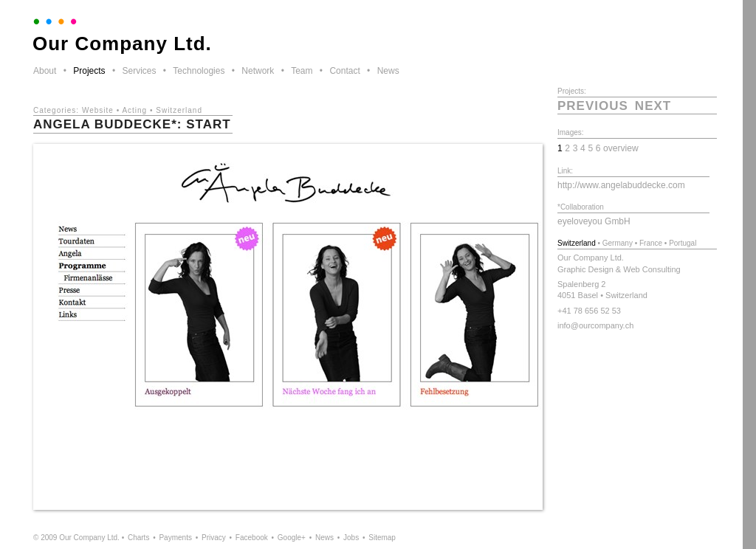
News (388, 71)
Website (98, 110)
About (45, 71)
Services (139, 71)
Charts (138, 538)
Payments (175, 538)
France (651, 243)
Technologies (199, 71)
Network (258, 71)
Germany (618, 243)
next (653, 106)
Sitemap (382, 538)
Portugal (683, 243)
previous (593, 106)
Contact (344, 71)
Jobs (351, 538)
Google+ (292, 538)
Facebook (252, 538)
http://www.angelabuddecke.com (621, 185)
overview (621, 148)
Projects (89, 71)
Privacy (214, 538)
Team (302, 71)
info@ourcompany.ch (595, 325)
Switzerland (179, 110)
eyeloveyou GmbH (594, 221)
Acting (134, 110)
